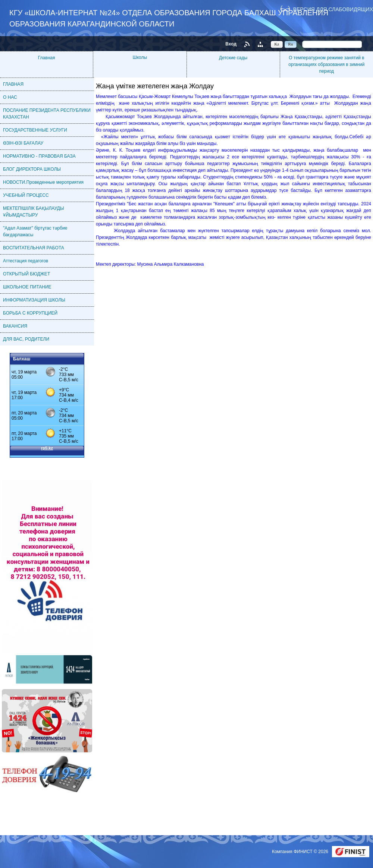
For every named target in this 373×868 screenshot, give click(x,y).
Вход (231, 44)
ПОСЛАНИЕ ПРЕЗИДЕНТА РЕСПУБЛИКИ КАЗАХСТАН (47, 114)
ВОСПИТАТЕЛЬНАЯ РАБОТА (34, 248)
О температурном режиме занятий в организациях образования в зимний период (326, 64)
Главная (47, 58)
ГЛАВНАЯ (13, 84)
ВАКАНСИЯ (15, 326)
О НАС (10, 97)
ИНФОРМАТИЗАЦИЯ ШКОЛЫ (34, 300)
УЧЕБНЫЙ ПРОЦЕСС (26, 195)
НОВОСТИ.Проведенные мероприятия (43, 182)
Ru (291, 44)
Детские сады (233, 58)
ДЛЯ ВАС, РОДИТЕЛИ (26, 339)
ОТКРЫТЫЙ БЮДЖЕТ (26, 274)
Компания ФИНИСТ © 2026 (301, 852)
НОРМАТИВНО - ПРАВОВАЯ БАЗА (39, 156)
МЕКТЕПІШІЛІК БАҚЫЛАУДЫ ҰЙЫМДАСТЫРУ (34, 212)
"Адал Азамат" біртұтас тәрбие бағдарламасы (35, 231)
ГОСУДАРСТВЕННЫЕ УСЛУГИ (35, 130)
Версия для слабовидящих (333, 9)
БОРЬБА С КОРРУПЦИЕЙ (30, 313)
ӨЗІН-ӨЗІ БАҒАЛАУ (23, 143)
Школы (140, 57)
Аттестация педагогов (26, 261)
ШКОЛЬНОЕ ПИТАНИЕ (27, 287)
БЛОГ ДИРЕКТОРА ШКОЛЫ (32, 169)
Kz (277, 44)
